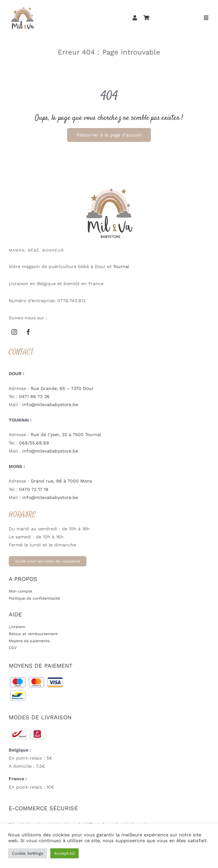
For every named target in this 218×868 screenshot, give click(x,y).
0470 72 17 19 (34, 489)
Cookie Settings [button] (28, 853)
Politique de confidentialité (34, 598)
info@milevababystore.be (50, 404)
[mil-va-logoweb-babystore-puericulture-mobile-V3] (23, 8)
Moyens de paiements (29, 641)
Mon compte (20, 591)
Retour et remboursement (33, 634)
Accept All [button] (64, 853)
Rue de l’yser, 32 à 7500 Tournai (66, 434)
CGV (13, 648)
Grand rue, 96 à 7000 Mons (61, 481)
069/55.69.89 (34, 443)
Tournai (121, 266)
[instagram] (14, 332)
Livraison (17, 627)
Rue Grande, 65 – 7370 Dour (62, 388)
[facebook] (28, 332)
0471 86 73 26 (34, 396)
